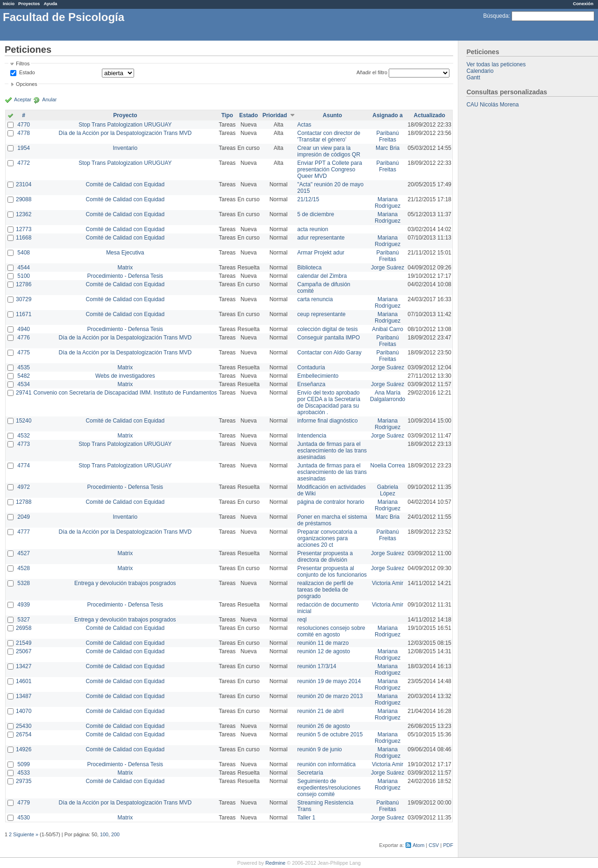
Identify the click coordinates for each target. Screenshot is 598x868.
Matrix (125, 268)
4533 (24, 773)
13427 (24, 666)
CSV (434, 845)
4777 (24, 532)
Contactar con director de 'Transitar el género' (329, 136)
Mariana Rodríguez (388, 203)
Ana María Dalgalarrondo (388, 396)
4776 (24, 338)
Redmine (275, 863)
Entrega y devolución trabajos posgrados (125, 583)
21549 (24, 643)
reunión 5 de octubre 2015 (330, 734)
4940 (24, 329)
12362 (24, 214)
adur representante (321, 238)
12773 (24, 229)
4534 (24, 384)
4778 (24, 133)
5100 (24, 276)
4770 (24, 125)
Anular (49, 99)
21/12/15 (308, 199)
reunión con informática (326, 764)
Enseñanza (311, 384)
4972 (24, 487)
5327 (24, 620)
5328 (24, 583)
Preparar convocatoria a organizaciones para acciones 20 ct (327, 538)
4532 (24, 436)
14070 (24, 711)
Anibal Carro (388, 329)
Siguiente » (26, 834)
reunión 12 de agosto (324, 651)
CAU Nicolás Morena (492, 105)
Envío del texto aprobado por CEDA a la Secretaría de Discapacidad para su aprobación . (329, 402)
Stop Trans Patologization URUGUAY (125, 125)
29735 (24, 781)
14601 (24, 681)
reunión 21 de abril (320, 711)
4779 (24, 803)
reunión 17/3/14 (317, 666)
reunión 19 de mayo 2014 (329, 681)
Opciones (27, 84)
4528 (24, 568)
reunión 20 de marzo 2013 (330, 696)
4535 (24, 367)
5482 (24, 376)
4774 (24, 466)
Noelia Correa (388, 466)
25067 (24, 651)
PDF (448, 845)
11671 (24, 314)
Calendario (480, 71)
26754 (24, 734)
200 (115, 834)
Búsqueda (496, 16)
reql (302, 620)
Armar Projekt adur (321, 253)
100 (104, 834)
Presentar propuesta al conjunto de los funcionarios (332, 572)
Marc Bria (388, 148)
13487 (24, 696)
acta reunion (313, 229)
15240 (24, 421)
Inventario (125, 148)
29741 (24, 393)
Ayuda (50, 4)
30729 (24, 299)
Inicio (9, 4)
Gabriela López (388, 490)
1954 (24, 148)
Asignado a (388, 115)
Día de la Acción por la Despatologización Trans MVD (125, 133)
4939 (24, 605)
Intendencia (312, 436)
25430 (24, 726)
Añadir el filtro (372, 72)
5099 (24, 764)
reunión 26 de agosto (324, 726)
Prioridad (275, 115)
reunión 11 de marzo (323, 643)
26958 (24, 628)
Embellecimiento (318, 376)
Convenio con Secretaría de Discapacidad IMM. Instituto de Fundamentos (125, 393)
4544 (24, 268)
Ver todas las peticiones (496, 64)
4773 (24, 444)
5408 (24, 253)
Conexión (583, 4)
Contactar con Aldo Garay (329, 353)
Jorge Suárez (388, 268)
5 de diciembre (316, 214)
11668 (24, 238)
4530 (24, 818)
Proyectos (29, 4)
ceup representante (321, 314)
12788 (24, 502)
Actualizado (430, 115)
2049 (24, 517)
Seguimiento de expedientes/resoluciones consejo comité (329, 788)
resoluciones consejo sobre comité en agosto (331, 631)
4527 (24, 553)
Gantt (473, 78)
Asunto (332, 115)
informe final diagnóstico (327, 421)
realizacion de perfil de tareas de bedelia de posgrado (325, 590)
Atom (418, 845)
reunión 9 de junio (319, 749)
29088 (24, 199)
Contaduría (311, 367)
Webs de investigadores (125, 376)
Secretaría (310, 773)
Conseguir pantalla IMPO (328, 338)
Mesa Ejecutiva (125, 253)
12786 (24, 284)
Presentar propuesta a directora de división (325, 557)
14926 (24, 749)
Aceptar (23, 99)
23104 (24, 184)
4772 (24, 163)
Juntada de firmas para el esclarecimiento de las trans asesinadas (332, 451)
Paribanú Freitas (388, 136)
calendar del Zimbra (322, 276)
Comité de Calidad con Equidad (125, 184)
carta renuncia (315, 299)
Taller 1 (306, 818)
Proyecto (125, 115)
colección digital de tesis (327, 329)
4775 (24, 353)
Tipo (227, 115)
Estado (27, 72)
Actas (304, 125)
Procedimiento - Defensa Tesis (125, 276)
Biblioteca (309, 268)
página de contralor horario (331, 502)
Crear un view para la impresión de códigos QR (329, 151)
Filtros (23, 64)
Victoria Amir (388, 583)
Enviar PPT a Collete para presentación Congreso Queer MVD (330, 169)
